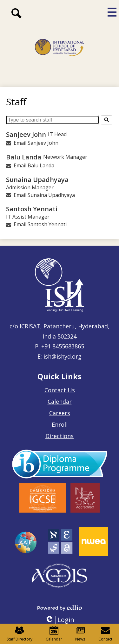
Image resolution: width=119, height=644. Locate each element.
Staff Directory (20, 634)
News (80, 634)
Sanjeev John (26, 134)
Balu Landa (24, 157)
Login (60, 620)
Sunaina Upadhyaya (37, 179)
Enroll (60, 424)
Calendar (60, 402)
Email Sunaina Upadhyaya (44, 195)
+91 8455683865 (63, 346)
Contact (105, 634)
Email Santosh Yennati (40, 224)
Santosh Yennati (32, 209)
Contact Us (60, 390)
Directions (60, 436)
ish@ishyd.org (63, 356)
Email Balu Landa (34, 165)
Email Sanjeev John (36, 143)
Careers (60, 413)
